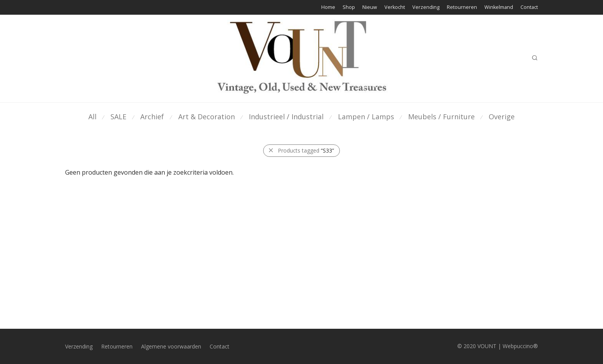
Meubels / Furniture (441, 117)
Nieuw (370, 8)
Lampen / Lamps (366, 117)
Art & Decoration (207, 117)
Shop (349, 8)
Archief (152, 117)
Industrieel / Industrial (286, 117)
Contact (529, 8)
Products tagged (306, 150)
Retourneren (462, 8)
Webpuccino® (520, 346)
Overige (502, 117)
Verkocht (395, 8)
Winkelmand (499, 8)
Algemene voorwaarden (171, 346)
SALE (118, 117)
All (92, 117)
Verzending (426, 8)
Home (328, 8)
